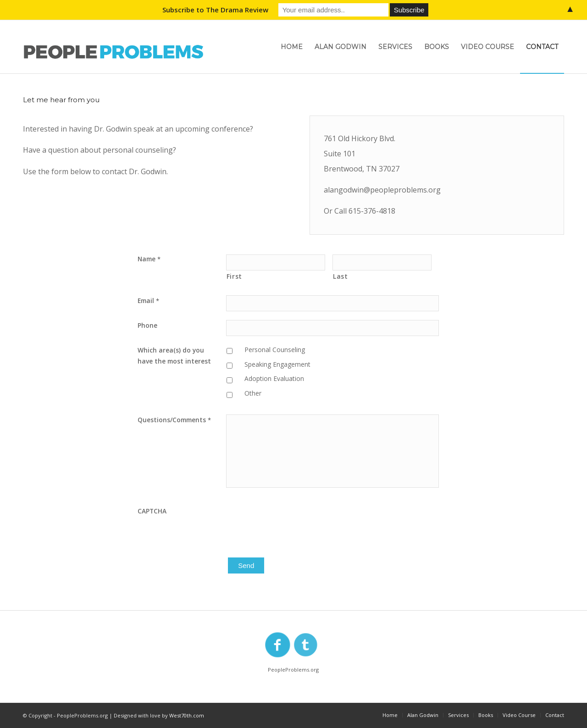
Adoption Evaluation (274, 378)
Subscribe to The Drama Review (215, 10)
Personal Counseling (275, 350)
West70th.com (187, 715)
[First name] (276, 262)
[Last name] (382, 262)
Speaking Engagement (277, 364)
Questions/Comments (174, 420)
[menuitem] (292, 47)
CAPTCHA (152, 511)
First (234, 276)
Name (149, 259)
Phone (147, 325)
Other (253, 393)
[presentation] (296, 524)
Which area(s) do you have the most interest (174, 356)
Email (148, 301)
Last (341, 276)
